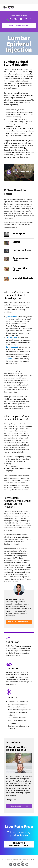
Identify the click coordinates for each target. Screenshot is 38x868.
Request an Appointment (19, 25)
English (33, 2)
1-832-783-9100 (21, 19)
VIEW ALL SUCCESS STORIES (19, 806)
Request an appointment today (19, 844)
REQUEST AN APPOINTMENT (19, 622)
